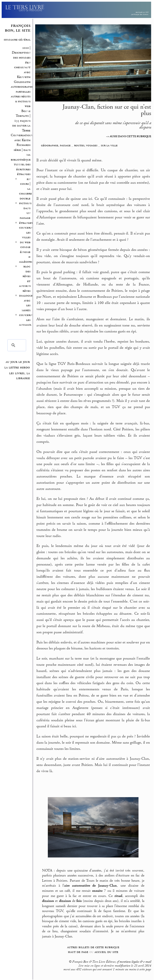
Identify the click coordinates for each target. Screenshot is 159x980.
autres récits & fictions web (21, 101)
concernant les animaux (28, 320)
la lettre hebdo (17, 367)
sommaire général (17, 40)
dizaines (48, 901)
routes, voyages (86, 145)
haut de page (78, 952)
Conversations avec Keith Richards (22, 140)
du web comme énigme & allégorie (26, 252)
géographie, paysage (56, 145)
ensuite (97, 891)
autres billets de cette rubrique (93, 947)
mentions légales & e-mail (135, 962)
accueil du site (106, 952)
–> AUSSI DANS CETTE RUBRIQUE (129, 136)
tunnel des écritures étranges (22, 169)
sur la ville (109, 145)
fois (79, 901)
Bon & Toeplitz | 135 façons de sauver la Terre (21, 121)
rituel (118, 896)
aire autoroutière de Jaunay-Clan (90, 886)
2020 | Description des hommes (21, 53)
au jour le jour (18, 362)
